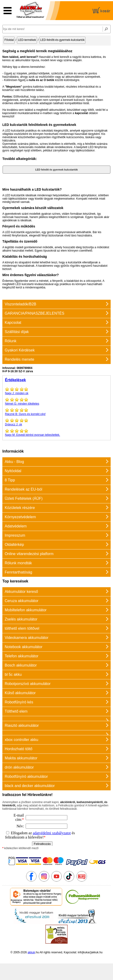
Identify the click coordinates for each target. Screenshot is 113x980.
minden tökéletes (56, 401)
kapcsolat (81, 113)
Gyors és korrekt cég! (56, 412)
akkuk (31, 952)
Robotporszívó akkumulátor (28, 684)
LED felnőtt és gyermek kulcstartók (57, 170)
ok (56, 422)
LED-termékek (27, 40)
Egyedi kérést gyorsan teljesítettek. (56, 432)
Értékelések (15, 380)
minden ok (56, 391)
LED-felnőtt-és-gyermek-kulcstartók (62, 40)
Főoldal (9, 40)
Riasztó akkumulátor (22, 725)
